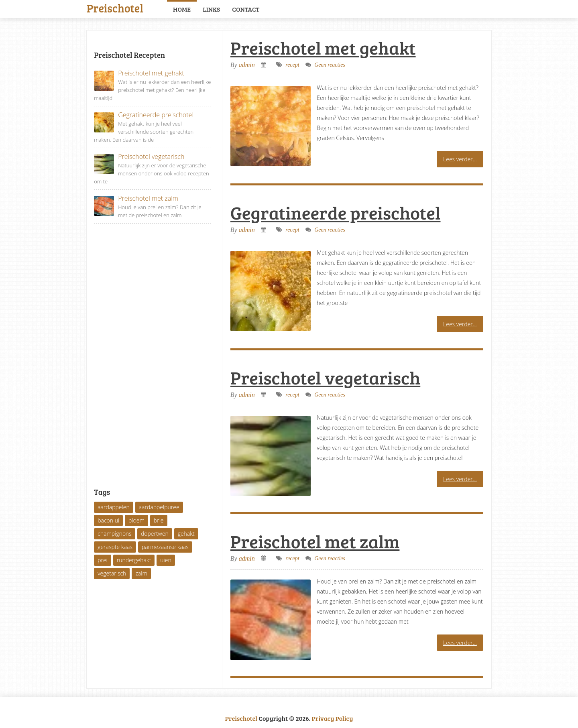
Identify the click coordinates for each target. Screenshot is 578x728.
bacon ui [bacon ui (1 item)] (108, 520)
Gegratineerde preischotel (336, 213)
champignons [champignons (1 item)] (115, 534)
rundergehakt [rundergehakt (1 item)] (134, 560)
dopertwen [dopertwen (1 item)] (155, 534)
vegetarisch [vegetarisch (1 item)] (112, 573)
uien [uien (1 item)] (166, 560)
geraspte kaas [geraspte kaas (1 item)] (115, 547)
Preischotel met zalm (315, 541)
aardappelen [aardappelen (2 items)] (114, 507)
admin (247, 65)
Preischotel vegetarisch (325, 377)
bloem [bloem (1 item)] (136, 520)
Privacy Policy (333, 718)
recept (292, 65)
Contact (246, 9)
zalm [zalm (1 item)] (141, 573)
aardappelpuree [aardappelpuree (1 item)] (159, 507)
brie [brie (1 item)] (159, 520)
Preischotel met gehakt (323, 48)
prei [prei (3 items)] (103, 560)
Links (211, 9)
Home (182, 9)
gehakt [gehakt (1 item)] (186, 534)
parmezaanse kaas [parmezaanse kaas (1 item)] (165, 547)
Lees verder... (460, 159)
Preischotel (115, 7)
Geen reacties (330, 65)
